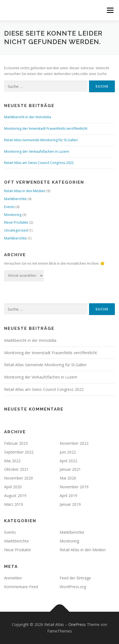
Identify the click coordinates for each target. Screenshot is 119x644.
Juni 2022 (68, 452)
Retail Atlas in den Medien (25, 191)
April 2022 (68, 461)
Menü (110, 10)
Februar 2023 (16, 443)
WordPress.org (73, 587)
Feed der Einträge (75, 578)
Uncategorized (16, 230)
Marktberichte (15, 199)
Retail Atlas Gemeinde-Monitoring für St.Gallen (41, 140)
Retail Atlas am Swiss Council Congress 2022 (39, 163)
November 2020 (19, 478)
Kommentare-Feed (21, 587)
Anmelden (13, 578)
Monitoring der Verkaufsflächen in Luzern (37, 151)
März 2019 (14, 504)
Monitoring (13, 215)
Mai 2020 (68, 478)
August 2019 (15, 496)
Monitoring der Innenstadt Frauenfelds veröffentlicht (46, 128)
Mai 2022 (12, 461)
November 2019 (74, 487)
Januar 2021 (70, 469)
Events (9, 207)
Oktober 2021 (16, 469)
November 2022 (74, 443)
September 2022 (19, 452)
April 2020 (13, 487)
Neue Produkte (16, 222)
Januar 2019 (70, 504)
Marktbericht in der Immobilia (28, 117)
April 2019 (68, 496)
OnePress (77, 624)
